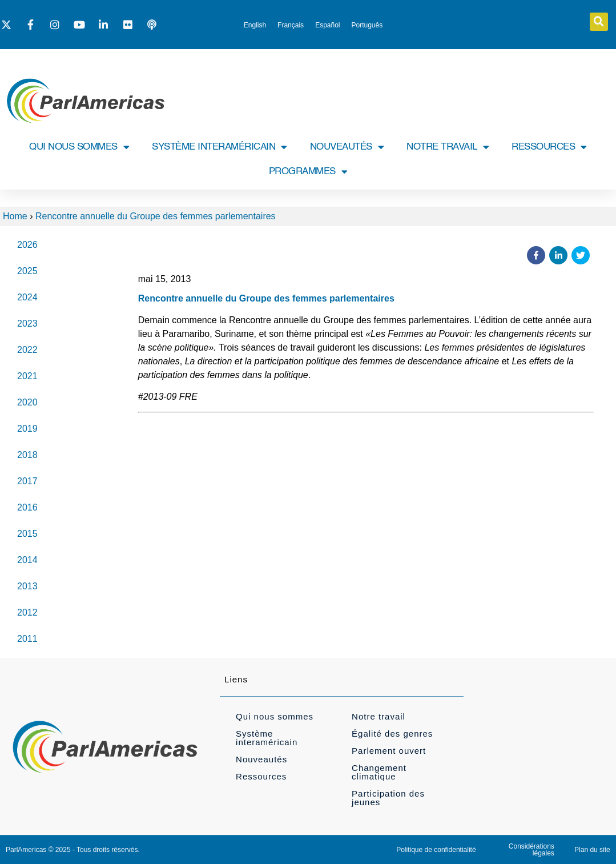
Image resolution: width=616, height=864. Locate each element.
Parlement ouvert (389, 751)
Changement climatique (379, 772)
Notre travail (379, 716)
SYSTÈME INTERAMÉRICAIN (220, 147)
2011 (27, 639)
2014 (27, 560)
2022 (27, 350)
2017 (27, 481)
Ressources (261, 776)
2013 (27, 586)
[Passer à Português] (367, 25)
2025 (27, 271)
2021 (27, 376)
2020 (27, 402)
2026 (27, 245)
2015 (27, 534)
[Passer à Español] (327, 25)
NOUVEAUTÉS (347, 147)
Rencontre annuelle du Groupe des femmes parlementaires (156, 216)
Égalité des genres (392, 734)
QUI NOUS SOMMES (79, 147)
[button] (599, 22)
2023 (27, 324)
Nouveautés (261, 759)
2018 (27, 455)
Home (15, 216)
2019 (27, 429)
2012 (27, 612)
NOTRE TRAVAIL (448, 147)
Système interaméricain (267, 738)
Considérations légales (532, 850)
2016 (27, 507)
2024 (27, 297)
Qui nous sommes (275, 716)
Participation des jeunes (388, 798)
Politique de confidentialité (436, 850)
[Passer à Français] (291, 25)
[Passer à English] (255, 25)
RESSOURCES (549, 147)
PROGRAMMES (308, 172)
